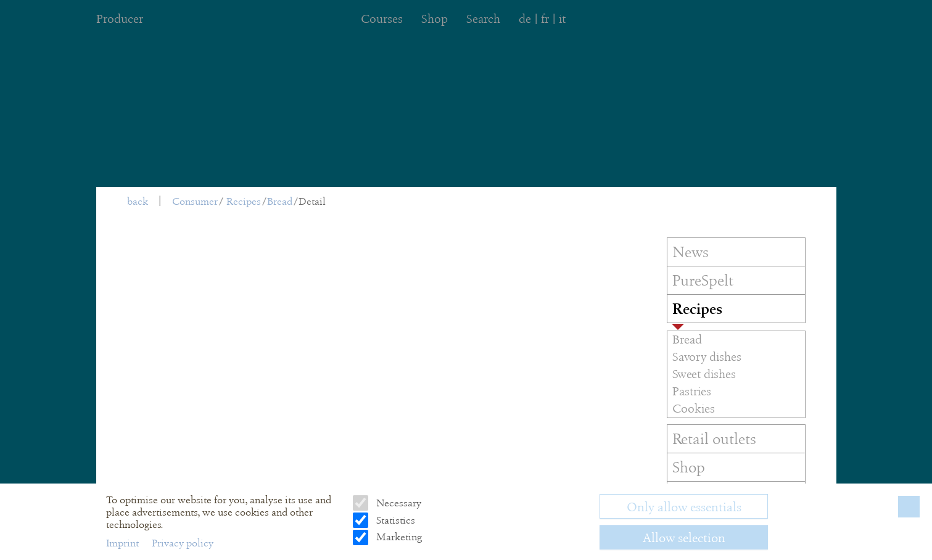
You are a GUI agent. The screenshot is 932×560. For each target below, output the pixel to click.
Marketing (398, 537)
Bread (280, 201)
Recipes (244, 201)
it (562, 19)
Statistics (394, 520)
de (525, 19)
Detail (312, 201)
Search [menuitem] (483, 19)
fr (545, 19)
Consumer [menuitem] (195, 201)
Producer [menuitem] (120, 19)
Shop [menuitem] (435, 19)
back (138, 201)
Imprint (124, 543)
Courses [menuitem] (382, 19)
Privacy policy (183, 543)
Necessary (398, 503)
